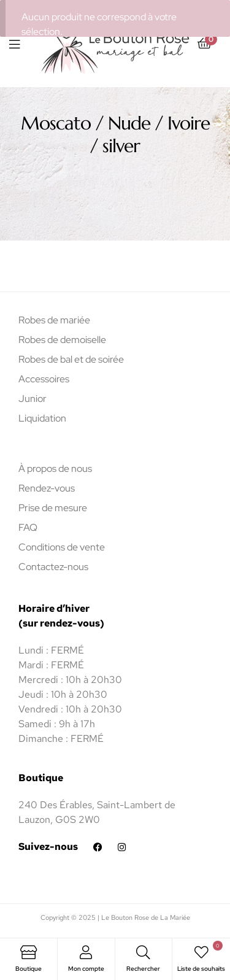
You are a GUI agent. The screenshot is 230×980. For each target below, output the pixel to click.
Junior (33, 399)
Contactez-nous (53, 567)
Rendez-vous (47, 488)
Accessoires (44, 379)
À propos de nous (55, 469)
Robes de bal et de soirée (71, 359)
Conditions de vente (62, 547)
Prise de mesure (53, 508)
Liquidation (42, 418)
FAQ (28, 527)
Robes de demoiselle (62, 340)
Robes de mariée (54, 320)
